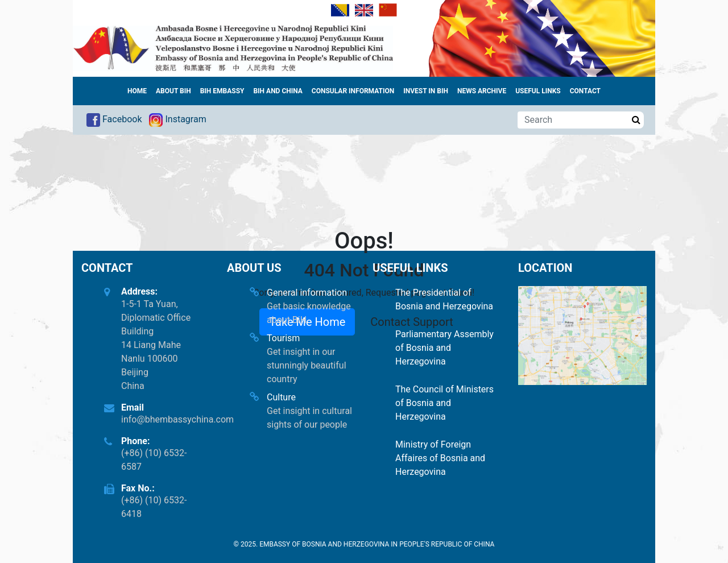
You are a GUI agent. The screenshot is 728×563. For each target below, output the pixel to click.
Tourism (283, 338)
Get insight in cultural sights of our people (309, 418)
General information (307, 293)
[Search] (573, 120)
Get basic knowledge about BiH (309, 313)
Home (137, 91)
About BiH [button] (173, 91)
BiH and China (278, 91)
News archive (482, 91)
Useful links (538, 91)
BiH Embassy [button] (222, 91)
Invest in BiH (426, 91)
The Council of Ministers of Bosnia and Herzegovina (444, 403)
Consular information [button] (353, 91)
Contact (585, 91)
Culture (281, 397)
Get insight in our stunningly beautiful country (307, 365)
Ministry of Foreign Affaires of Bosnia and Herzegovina (440, 458)
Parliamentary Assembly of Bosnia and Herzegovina (444, 348)
